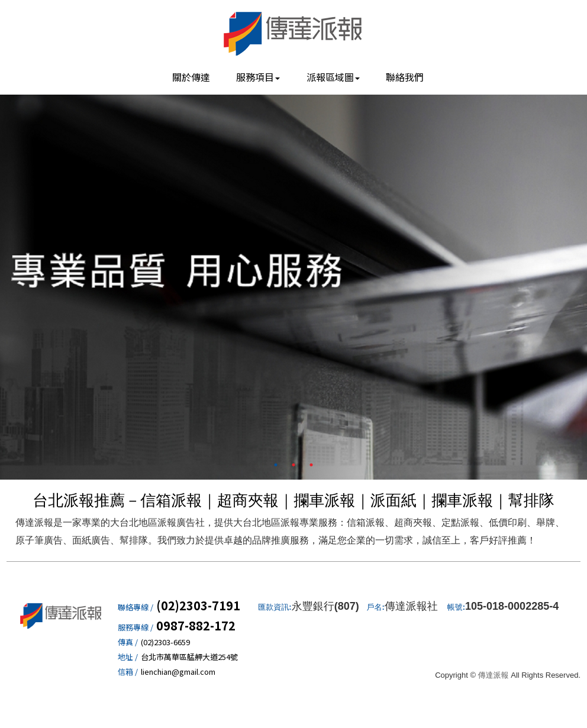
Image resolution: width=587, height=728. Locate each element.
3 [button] (311, 465)
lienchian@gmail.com (178, 672)
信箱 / (128, 672)
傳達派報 (293, 33)
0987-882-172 (196, 626)
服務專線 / (136, 627)
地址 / (128, 657)
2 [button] (293, 465)
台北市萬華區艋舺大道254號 (189, 657)
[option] (293, 284)
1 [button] (276, 465)
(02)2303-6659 (165, 642)
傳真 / (128, 642)
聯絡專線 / (136, 607)
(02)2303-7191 (198, 606)
